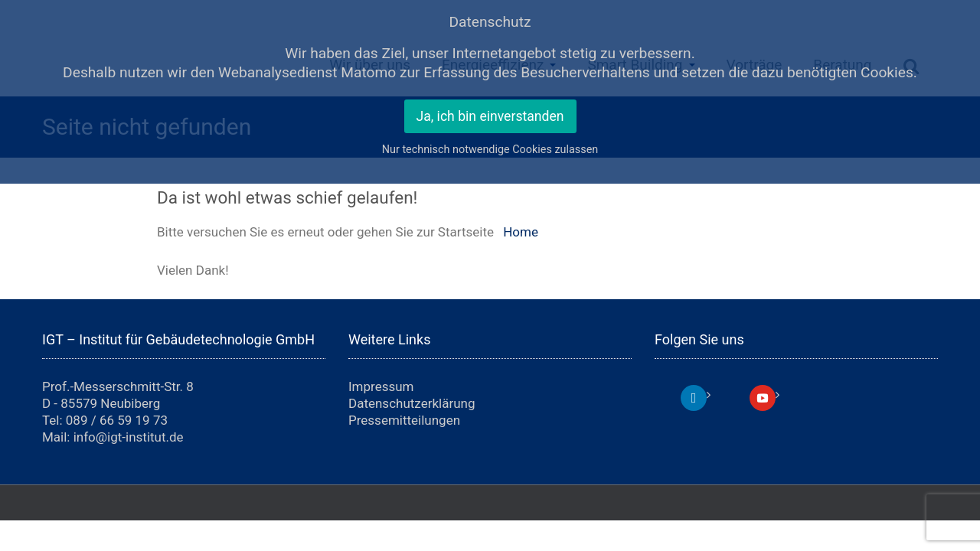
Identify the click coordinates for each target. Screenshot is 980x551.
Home (521, 232)
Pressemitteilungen (404, 420)
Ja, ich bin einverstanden (490, 116)
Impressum (381, 386)
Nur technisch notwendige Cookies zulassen (490, 150)
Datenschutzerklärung (412, 403)
